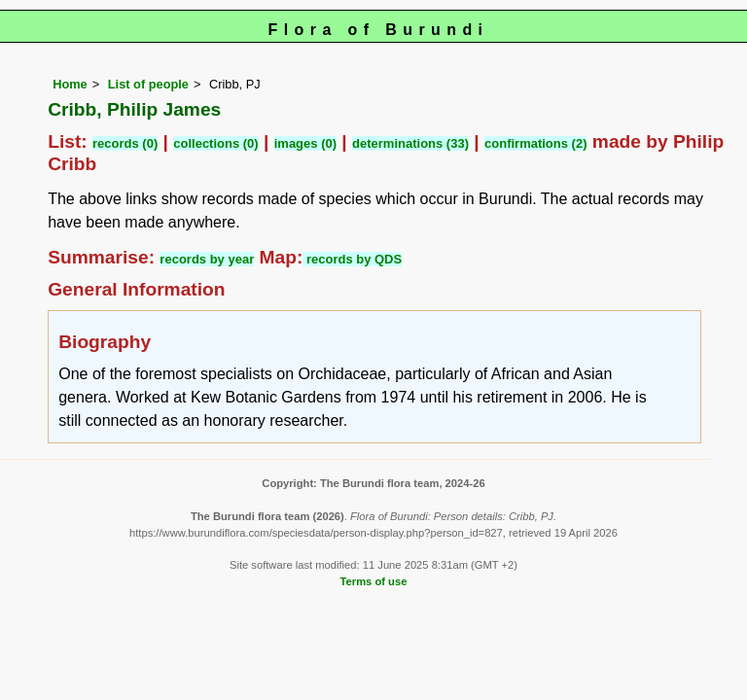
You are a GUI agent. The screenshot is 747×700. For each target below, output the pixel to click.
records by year (207, 259)
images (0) (305, 143)
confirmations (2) (535, 143)
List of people (148, 84)
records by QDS (352, 259)
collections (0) (215, 143)
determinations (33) (410, 143)
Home (70, 84)
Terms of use (374, 581)
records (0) (125, 143)
